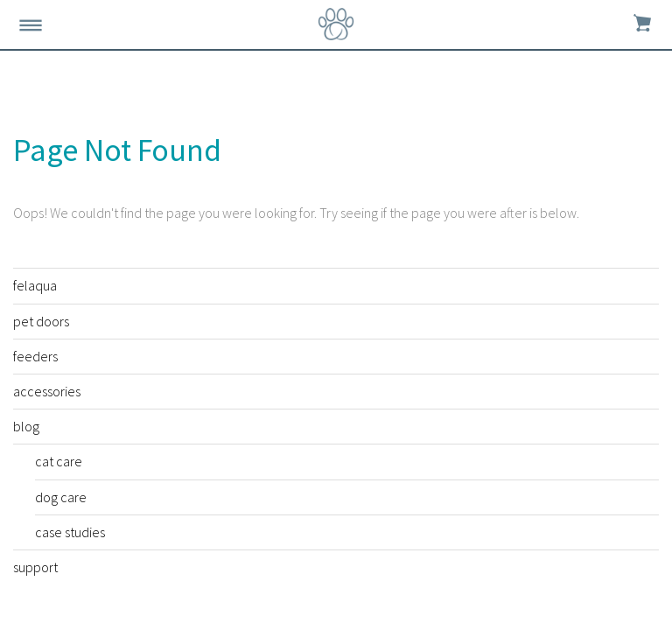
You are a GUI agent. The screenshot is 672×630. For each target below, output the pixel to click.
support (35, 567)
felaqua (35, 285)
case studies (70, 532)
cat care (59, 461)
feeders (35, 356)
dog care (61, 497)
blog (26, 426)
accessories (47, 391)
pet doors (41, 321)
